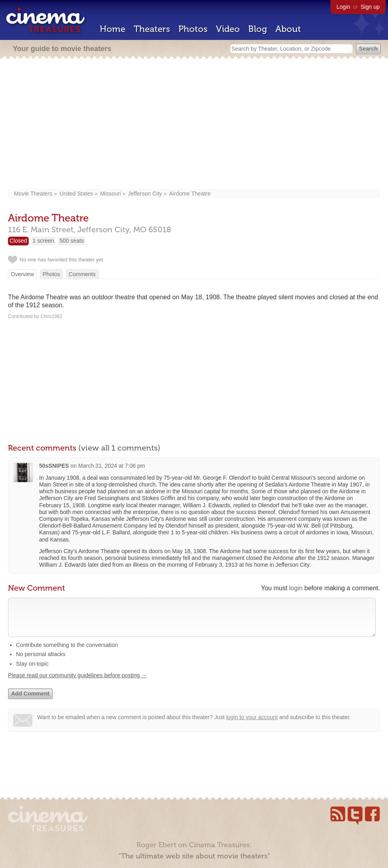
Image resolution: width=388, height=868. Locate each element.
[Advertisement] (194, 125)
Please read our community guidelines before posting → (77, 683)
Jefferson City (145, 194)
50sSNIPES (54, 466)
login (296, 588)
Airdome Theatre (190, 194)
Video (228, 29)
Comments (82, 274)
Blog (258, 29)
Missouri (111, 194)
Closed (18, 241)
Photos (193, 29)
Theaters (152, 29)
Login (343, 7)
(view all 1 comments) (119, 448)
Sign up (370, 7)
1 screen (44, 241)
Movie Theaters (33, 194)
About (288, 29)
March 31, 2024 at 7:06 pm (112, 466)
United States (76, 194)
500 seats (72, 241)
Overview (22, 274)
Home (113, 29)
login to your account (252, 725)
